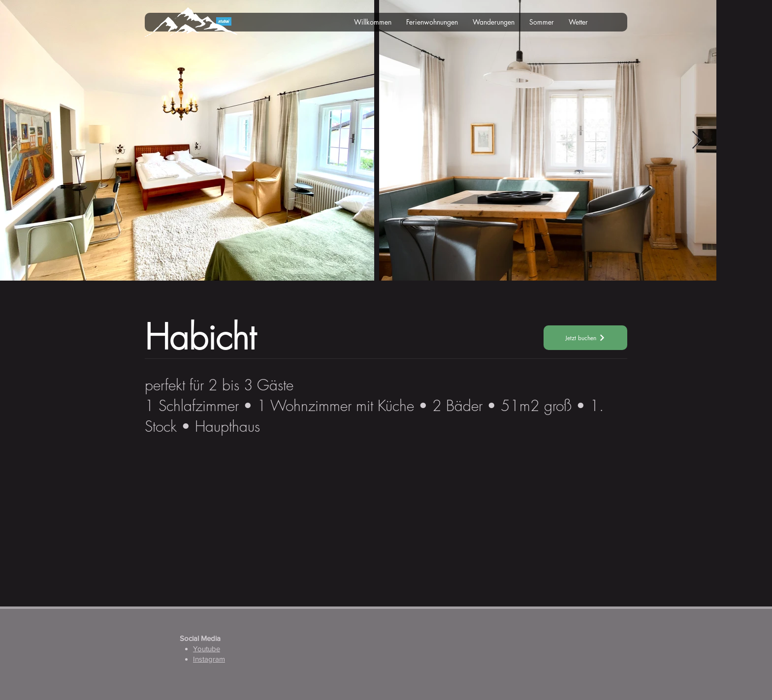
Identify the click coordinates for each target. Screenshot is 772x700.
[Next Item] (697, 141)
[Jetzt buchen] (585, 338)
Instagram (209, 659)
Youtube (207, 649)
